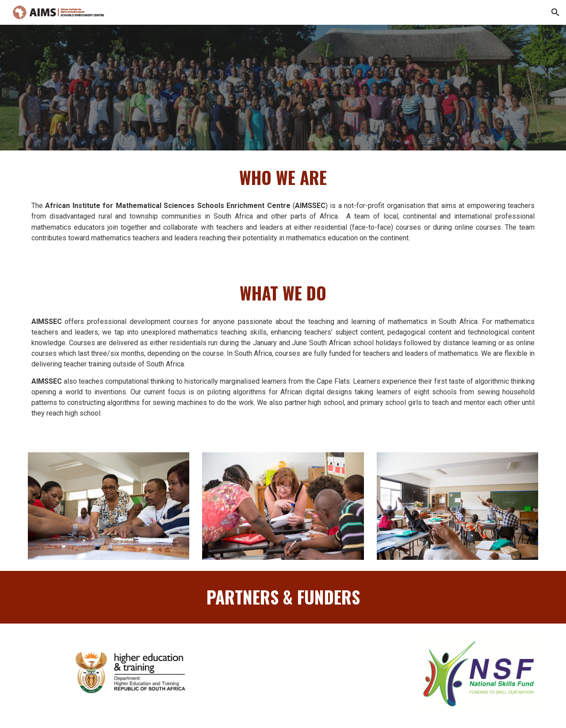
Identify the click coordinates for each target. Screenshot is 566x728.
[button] (555, 12)
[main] (283, 177)
